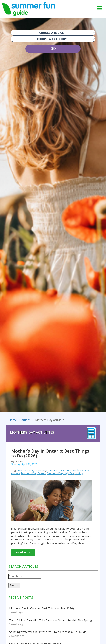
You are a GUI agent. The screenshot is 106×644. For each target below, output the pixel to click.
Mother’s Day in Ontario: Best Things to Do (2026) (42, 608)
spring (79, 473)
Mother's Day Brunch (59, 470)
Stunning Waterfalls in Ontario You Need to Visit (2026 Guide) (48, 632)
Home (13, 420)
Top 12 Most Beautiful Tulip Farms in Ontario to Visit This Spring (51, 620)
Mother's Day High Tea (61, 473)
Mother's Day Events (34, 473)
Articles (26, 420)
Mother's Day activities (32, 470)
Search (14, 585)
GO (53, 48)
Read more (23, 552)
